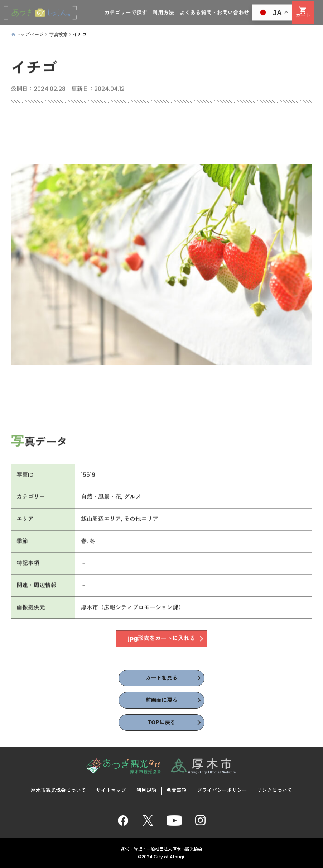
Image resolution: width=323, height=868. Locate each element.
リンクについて (276, 790)
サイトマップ (110, 790)
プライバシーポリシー (223, 790)
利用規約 (146, 790)
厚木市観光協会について (57, 790)
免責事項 (177, 790)
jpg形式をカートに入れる (161, 640)
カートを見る (161, 678)
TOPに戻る (161, 723)
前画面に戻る (161, 701)
